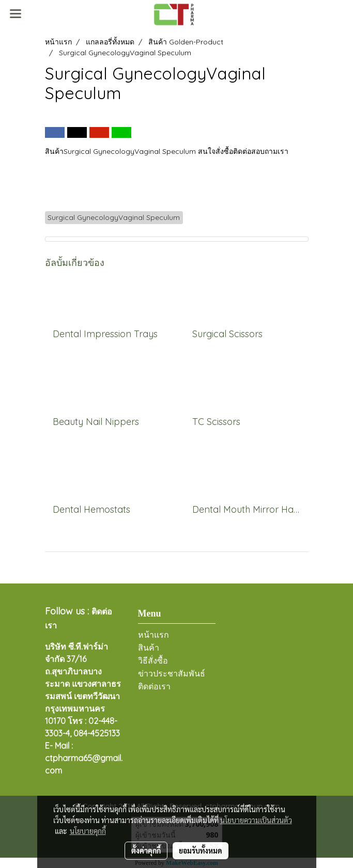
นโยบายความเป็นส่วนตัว (256, 820)
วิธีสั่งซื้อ (153, 661)
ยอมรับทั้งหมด (201, 850)
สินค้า (149, 648)
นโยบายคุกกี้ (88, 831)
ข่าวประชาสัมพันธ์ (172, 674)
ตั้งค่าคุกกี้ (146, 850)
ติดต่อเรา (154, 686)
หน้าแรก (154, 635)
